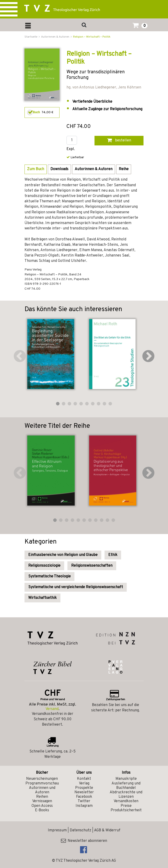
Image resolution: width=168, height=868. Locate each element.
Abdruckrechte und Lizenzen (126, 795)
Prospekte (84, 788)
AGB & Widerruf (107, 830)
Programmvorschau (42, 784)
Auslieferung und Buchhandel (126, 786)
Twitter (84, 801)
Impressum (57, 830)
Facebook (84, 797)
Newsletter (84, 792)
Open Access (42, 806)
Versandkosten (126, 801)
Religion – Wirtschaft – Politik (92, 37)
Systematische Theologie (49, 576)
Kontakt (84, 779)
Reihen (42, 797)
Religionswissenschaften (92, 566)
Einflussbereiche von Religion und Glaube (63, 555)
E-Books (42, 810)
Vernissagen (42, 801)
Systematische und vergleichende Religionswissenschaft (76, 587)
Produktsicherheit (126, 810)
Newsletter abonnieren (84, 841)
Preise (126, 806)
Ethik (113, 555)
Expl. (71, 149)
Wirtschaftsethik (42, 598)
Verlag (84, 784)
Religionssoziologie (44, 566)
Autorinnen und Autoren (42, 790)
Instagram (84, 806)
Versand (52, 709)
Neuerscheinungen (42, 779)
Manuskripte (126, 779)
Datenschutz (80, 830)
